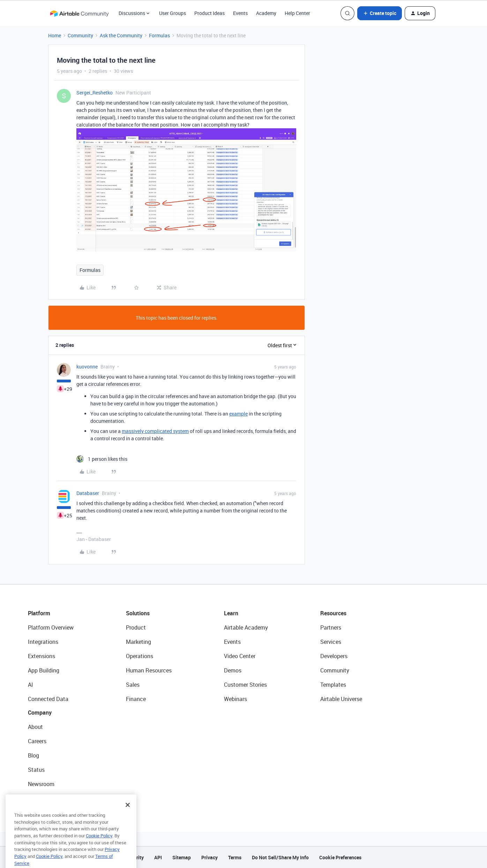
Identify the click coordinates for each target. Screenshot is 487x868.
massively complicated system (155, 431)
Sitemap (182, 857)
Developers (334, 656)
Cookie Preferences (340, 857)
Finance (136, 699)
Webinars (235, 699)
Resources (333, 613)
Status (36, 770)
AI (31, 685)
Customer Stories (245, 685)
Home (55, 35)
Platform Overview (51, 627)
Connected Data (48, 699)
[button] (380, 13)
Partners (331, 627)
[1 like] (102, 459)
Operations (140, 656)
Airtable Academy (246, 627)
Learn (231, 613)
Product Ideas (209, 13)
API (158, 857)
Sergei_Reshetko (95, 93)
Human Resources (149, 670)
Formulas (159, 35)
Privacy (209, 857)
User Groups (173, 13)
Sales (133, 685)
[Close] (128, 814)
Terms (235, 857)
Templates (333, 685)
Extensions (42, 656)
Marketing (138, 642)
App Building (44, 670)
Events (240, 13)
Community (80, 35)
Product (136, 627)
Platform (39, 613)
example (238, 414)
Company (40, 713)
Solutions (138, 613)
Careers (37, 741)
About (35, 727)
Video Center (240, 656)
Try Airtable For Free (53, 798)
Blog (33, 755)
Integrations (43, 642)
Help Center (297, 13)
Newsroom (41, 784)
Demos (233, 670)
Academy (266, 13)
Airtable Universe (341, 699)
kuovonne (87, 367)
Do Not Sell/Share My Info (280, 857)
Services (331, 642)
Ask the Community (121, 35)
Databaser (88, 493)
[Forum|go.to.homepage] (79, 13)
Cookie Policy (99, 845)
